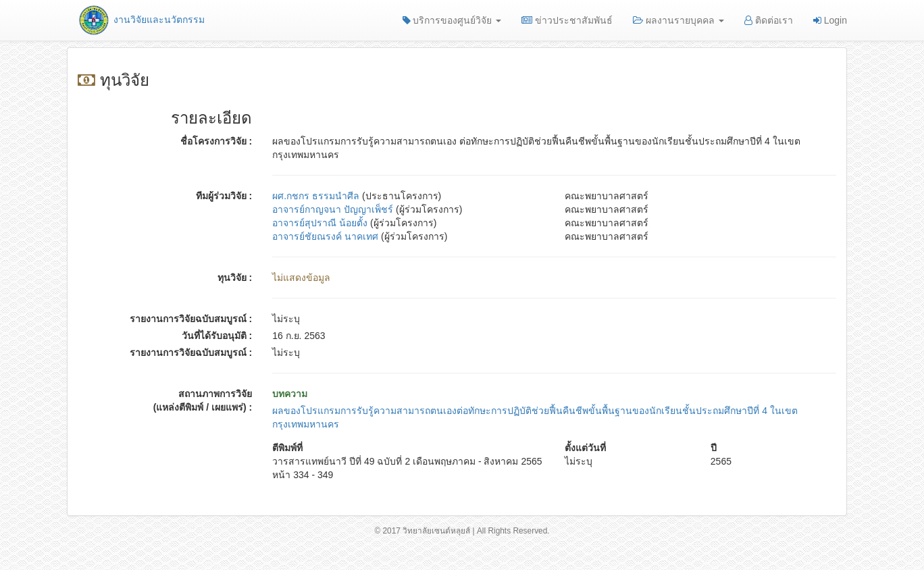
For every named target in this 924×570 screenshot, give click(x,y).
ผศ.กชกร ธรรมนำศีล (316, 196)
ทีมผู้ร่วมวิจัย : (224, 196)
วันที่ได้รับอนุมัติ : (217, 336)
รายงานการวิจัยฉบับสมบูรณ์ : (191, 319)
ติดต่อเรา (769, 20)
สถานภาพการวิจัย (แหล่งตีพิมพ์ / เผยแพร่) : (203, 400)
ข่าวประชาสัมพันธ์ (567, 20)
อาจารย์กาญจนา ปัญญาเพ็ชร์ (333, 209)
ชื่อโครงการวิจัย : (216, 141)
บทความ (290, 394)
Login (830, 20)
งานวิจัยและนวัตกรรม (141, 20)
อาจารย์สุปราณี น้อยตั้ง (320, 223)
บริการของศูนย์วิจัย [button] (452, 20)
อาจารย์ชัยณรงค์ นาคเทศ (325, 236)
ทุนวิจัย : (235, 278)
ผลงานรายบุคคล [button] (678, 20)
